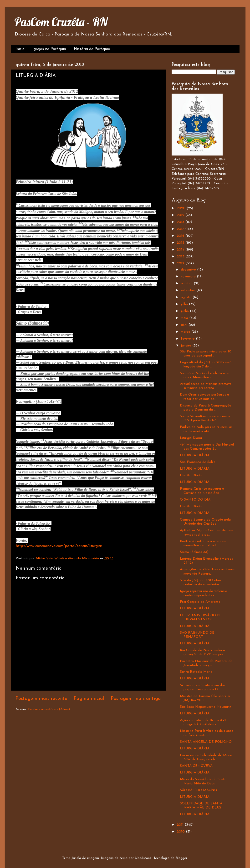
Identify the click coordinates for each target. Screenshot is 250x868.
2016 (181, 236)
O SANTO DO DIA (195, 500)
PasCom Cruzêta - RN (61, 22)
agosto (187, 297)
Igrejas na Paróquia (49, 49)
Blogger (181, 858)
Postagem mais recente (41, 699)
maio (185, 318)
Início (20, 49)
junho (185, 311)
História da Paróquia (92, 49)
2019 (181, 215)
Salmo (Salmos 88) (194, 552)
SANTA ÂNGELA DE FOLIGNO (206, 742)
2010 (181, 832)
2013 (181, 257)
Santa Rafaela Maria (196, 672)
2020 (182, 208)
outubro (187, 283)
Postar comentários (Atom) (49, 709)
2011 (181, 825)
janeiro (187, 346)
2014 (181, 250)
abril (185, 325)
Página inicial (89, 699)
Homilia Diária (191, 475)
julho (185, 304)
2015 (181, 243)
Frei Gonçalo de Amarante (200, 602)
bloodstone (143, 858)
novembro (189, 277)
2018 (181, 222)
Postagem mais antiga (136, 699)
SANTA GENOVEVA (196, 766)
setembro (189, 290)
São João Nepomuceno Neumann (206, 707)
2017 (181, 229)
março (186, 332)
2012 (181, 263)
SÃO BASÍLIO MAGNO (199, 790)
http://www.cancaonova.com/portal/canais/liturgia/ (59, 546)
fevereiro (188, 339)
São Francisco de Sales (198, 462)
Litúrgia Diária (191, 438)
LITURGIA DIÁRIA (195, 455)
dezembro (189, 270)
